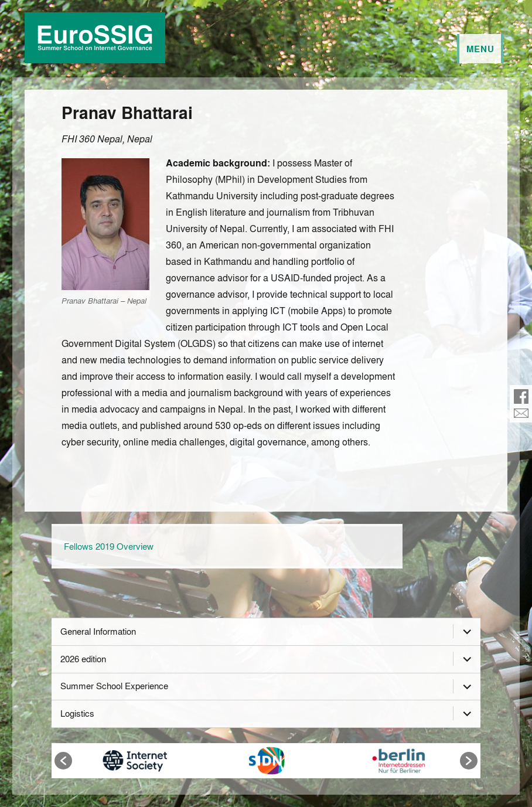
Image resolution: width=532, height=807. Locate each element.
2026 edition (83, 659)
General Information (98, 631)
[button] (63, 761)
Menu (480, 49)
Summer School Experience (114, 686)
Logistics (77, 713)
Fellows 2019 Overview (109, 546)
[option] (135, 761)
